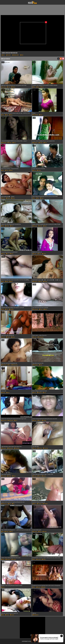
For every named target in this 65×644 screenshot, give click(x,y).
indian (10, 143)
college (11, 309)
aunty (13, 198)
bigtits (43, 587)
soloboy (39, 504)
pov (9, 365)
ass (22, 55)
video (44, 559)
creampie (35, 309)
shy (3, 226)
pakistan (45, 504)
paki (40, 365)
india (39, 254)
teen (34, 393)
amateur (35, 143)
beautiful (4, 143)
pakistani (35, 365)
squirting (17, 448)
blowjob (35, 226)
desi (41, 115)
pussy (9, 55)
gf (2, 532)
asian (3, 254)
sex (3, 55)
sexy (7, 170)
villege (44, 420)
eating (13, 87)
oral (42, 87)
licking (4, 87)
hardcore (15, 55)
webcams (10, 448)
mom (45, 309)
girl (7, 254)
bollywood (35, 615)
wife (7, 281)
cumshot (4, 365)
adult (11, 254)
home (7, 615)
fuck (9, 87)
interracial (10, 420)
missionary (15, 365)
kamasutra (41, 337)
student (39, 393)
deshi (44, 254)
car (38, 198)
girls (40, 532)
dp (13, 504)
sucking (45, 448)
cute (39, 476)
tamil (3, 198)
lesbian (35, 532)
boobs (44, 476)
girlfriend (35, 115)
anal (38, 87)
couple (14, 559)
